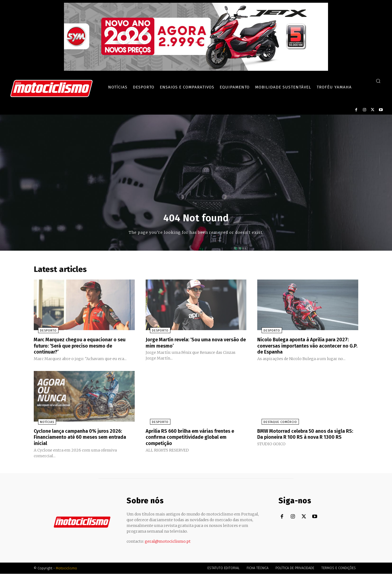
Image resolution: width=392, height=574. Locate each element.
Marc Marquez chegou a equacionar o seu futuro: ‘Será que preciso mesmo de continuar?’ (84, 347)
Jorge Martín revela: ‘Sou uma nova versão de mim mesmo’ (189, 344)
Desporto (44, 332)
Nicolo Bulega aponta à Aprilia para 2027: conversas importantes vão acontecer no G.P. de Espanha (301, 347)
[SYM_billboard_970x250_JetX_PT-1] (196, 69)
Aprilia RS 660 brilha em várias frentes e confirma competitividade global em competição (196, 438)
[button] (378, 81)
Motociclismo (66, 568)
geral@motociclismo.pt (168, 542)
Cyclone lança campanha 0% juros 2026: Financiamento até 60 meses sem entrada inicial (83, 438)
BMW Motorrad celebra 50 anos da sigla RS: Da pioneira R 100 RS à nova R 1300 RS (307, 438)
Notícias (43, 423)
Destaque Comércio (276, 423)
